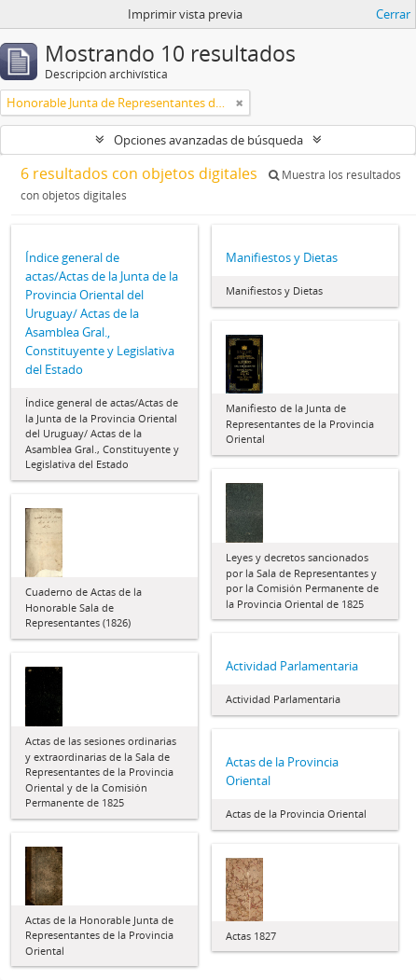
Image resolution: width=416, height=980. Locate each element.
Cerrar (393, 14)
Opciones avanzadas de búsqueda (208, 140)
